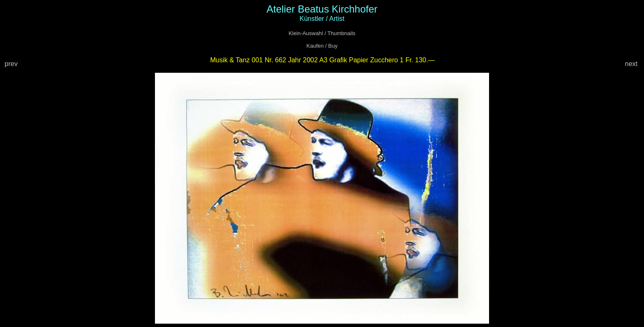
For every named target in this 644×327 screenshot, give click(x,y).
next (632, 64)
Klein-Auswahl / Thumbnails (322, 33)
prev (12, 64)
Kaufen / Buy (322, 46)
